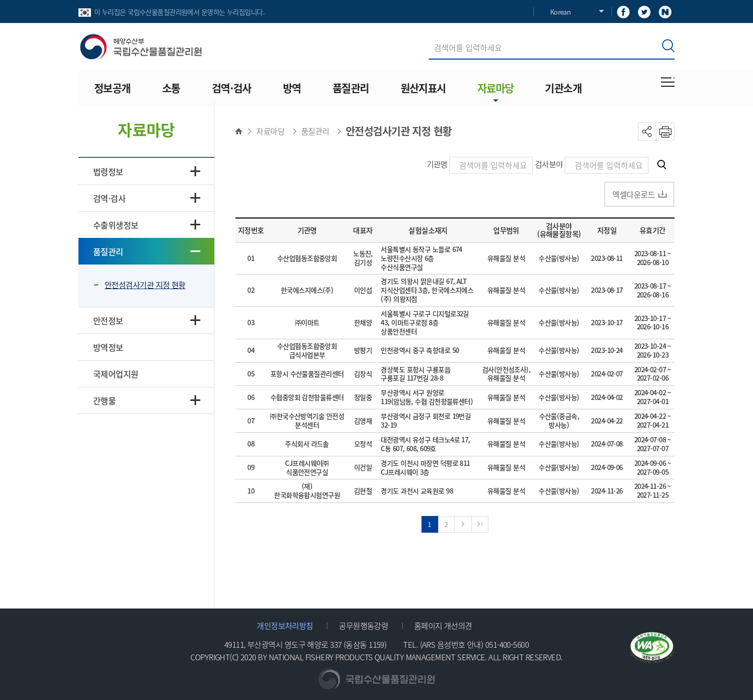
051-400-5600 (507, 644)
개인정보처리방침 (285, 626)
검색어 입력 (429, 36)
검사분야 (549, 164)
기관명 (437, 164)
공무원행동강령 (363, 626)
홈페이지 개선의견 (443, 626)
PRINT (665, 131)
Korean (560, 12)
